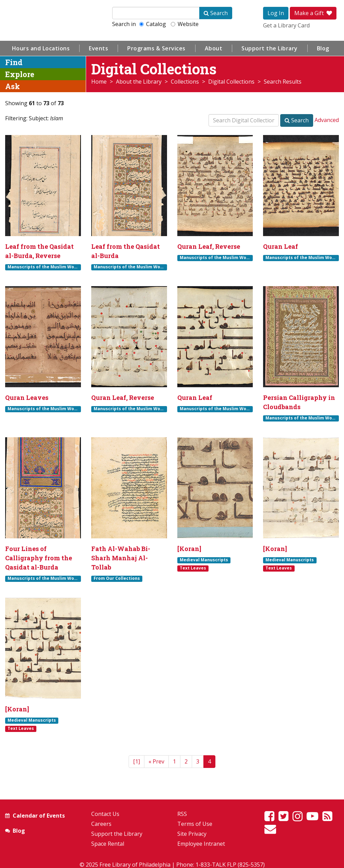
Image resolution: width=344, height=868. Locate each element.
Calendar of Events (39, 816)
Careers (101, 824)
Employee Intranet (201, 844)
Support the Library (270, 48)
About (214, 48)
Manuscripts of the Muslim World (44, 267)
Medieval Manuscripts (204, 560)
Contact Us (105, 814)
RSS (182, 814)
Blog (323, 48)
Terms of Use (195, 824)
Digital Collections (231, 82)
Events (98, 48)
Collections (185, 82)
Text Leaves (193, 568)
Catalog (153, 24)
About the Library (139, 82)
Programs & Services (156, 48)
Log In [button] (276, 13)
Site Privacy (192, 834)
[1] (137, 761)
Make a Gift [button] (313, 13)
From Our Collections (117, 578)
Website (185, 24)
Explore (20, 74)
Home (99, 82)
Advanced (327, 120)
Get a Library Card (286, 25)
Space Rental (108, 844)
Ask (13, 86)
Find (14, 62)
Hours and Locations (41, 48)
